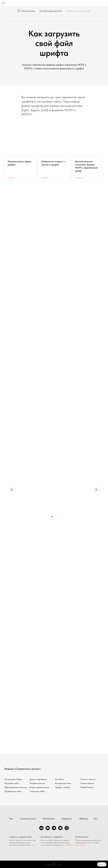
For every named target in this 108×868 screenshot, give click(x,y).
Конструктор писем (63, 783)
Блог (96, 819)
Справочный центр (26, 11)
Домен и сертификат (38, 779)
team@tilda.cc (68, 845)
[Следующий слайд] (96, 490)
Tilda (11, 819)
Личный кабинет (87, 783)
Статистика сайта (37, 791)
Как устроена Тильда (13, 779)
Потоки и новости (88, 779)
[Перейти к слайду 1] (52, 517)
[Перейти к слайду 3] (56, 517)
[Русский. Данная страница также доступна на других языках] (102, 864)
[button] (102, 864)
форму (32, 845)
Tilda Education (49, 819)
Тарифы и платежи (63, 787)
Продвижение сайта (13, 791)
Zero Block (59, 779)
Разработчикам (87, 787)
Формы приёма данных (39, 787)
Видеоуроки (67, 819)
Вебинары (84, 819)
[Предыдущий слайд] (12, 490)
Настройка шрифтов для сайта (51, 11)
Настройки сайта (12, 783)
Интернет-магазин (37, 783)
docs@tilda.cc (82, 845)
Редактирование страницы (16, 787)
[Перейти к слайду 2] (54, 517)
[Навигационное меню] (4, 3)
